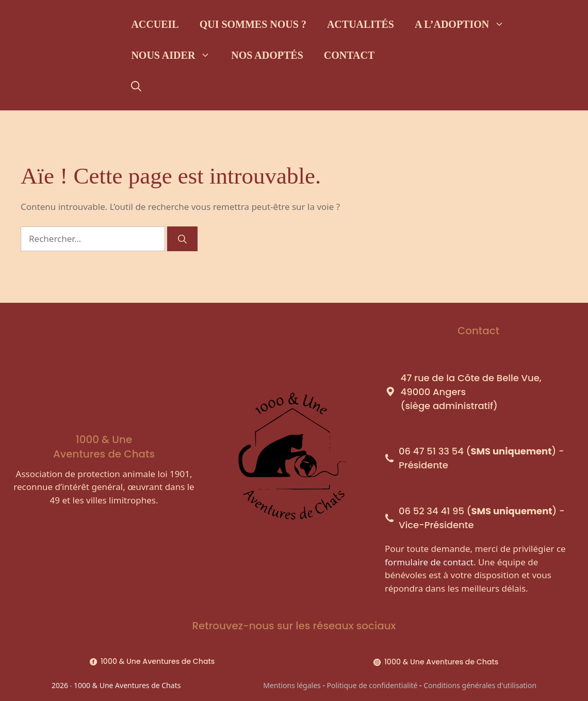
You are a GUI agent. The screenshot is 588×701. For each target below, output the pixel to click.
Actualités (361, 24)
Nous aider (176, 55)
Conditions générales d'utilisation (480, 685)
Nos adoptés (267, 55)
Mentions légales (292, 685)
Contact (349, 55)
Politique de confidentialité (372, 685)
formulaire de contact (429, 562)
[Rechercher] (182, 239)
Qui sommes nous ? (253, 24)
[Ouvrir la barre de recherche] (136, 86)
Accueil (155, 24)
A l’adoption (465, 24)
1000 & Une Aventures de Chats (158, 661)
